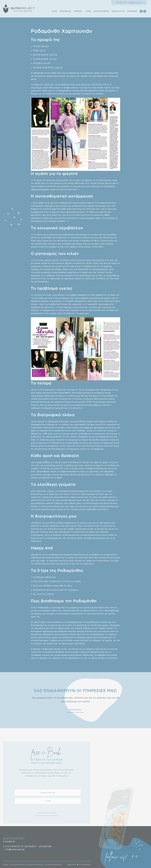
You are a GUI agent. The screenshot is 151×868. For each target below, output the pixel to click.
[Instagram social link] (145, 11)
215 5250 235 (121, 2)
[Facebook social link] (141, 11)
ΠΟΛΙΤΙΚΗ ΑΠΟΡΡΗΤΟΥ (53, 865)
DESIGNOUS (86, 865)
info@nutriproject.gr (135, 2)
